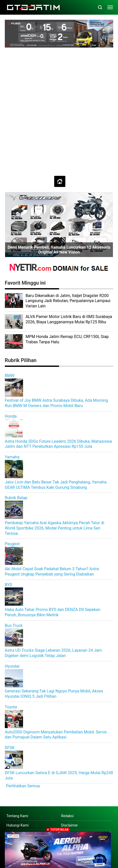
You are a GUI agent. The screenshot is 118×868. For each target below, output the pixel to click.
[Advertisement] (59, 109)
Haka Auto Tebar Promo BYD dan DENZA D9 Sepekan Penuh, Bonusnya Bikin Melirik (53, 612)
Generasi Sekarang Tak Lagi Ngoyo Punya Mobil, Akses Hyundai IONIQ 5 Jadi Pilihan (54, 694)
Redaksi (67, 816)
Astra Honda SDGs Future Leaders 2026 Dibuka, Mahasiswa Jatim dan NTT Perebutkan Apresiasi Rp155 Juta (58, 444)
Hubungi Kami (17, 825)
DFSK (10, 748)
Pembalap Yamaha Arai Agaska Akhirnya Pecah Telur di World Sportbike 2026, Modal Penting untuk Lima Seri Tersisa (55, 528)
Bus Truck (14, 626)
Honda (11, 416)
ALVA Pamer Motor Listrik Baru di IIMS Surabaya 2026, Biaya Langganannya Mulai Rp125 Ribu (69, 319)
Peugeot (12, 544)
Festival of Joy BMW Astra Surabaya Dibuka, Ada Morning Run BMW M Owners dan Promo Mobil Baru (56, 403)
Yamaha (12, 457)
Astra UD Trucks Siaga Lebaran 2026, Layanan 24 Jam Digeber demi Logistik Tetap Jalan (53, 653)
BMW (10, 376)
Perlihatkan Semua (23, 786)
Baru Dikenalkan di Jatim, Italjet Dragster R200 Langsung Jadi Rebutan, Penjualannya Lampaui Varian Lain (68, 301)
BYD (9, 585)
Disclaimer (69, 825)
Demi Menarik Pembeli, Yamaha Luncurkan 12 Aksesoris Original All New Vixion (59, 250)
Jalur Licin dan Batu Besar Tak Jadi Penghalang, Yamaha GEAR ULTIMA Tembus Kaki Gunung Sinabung (56, 485)
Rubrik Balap (16, 498)
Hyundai (12, 666)
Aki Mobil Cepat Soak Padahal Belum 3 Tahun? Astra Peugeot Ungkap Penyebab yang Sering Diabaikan (52, 571)
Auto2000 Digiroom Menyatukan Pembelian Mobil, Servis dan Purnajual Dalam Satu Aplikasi (56, 735)
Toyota (11, 707)
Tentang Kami (17, 816)
